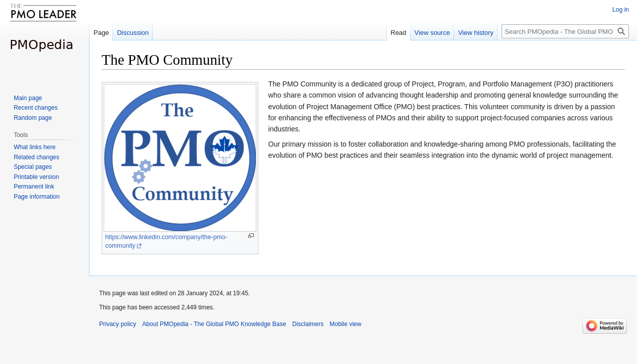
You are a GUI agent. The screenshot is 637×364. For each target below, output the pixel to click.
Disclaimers (308, 324)
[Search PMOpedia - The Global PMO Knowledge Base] (565, 31)
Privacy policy (118, 324)
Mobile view (346, 324)
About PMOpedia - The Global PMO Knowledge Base (214, 324)
